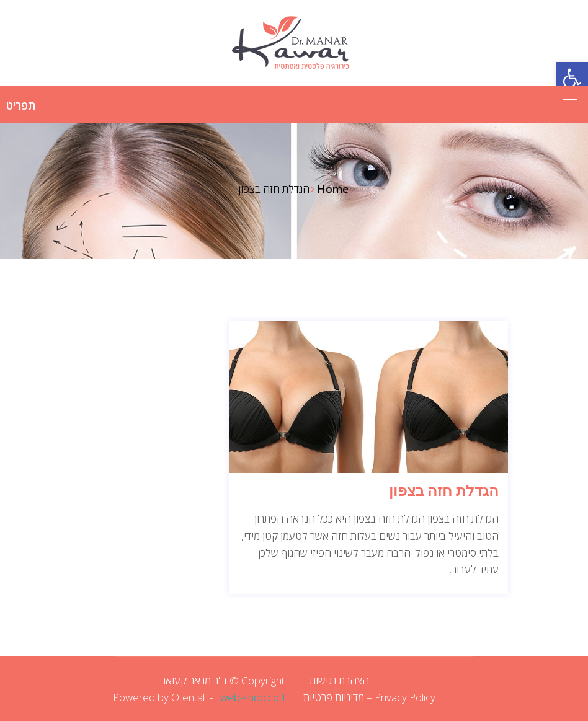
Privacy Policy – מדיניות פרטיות (369, 697)
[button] (572, 78)
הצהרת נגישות (339, 680)
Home (333, 189)
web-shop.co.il (252, 697)
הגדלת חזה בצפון (444, 491)
